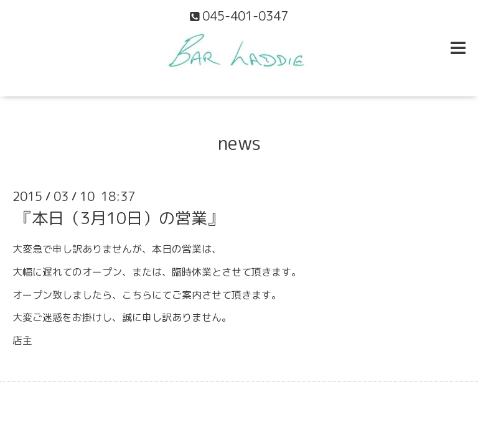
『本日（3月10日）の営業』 (119, 218)
